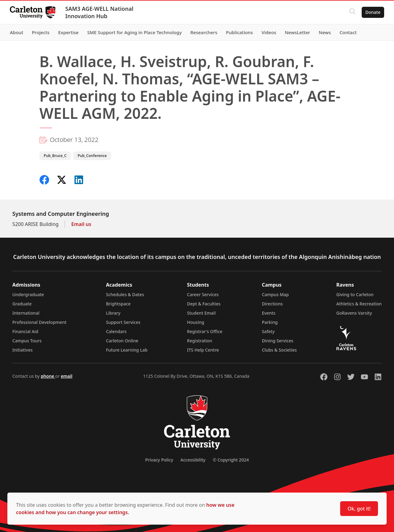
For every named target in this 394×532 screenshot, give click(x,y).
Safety (268, 331)
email (66, 376)
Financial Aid (25, 331)
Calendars (116, 331)
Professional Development (39, 322)
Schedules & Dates (125, 294)
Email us (81, 224)
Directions (272, 304)
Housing (196, 322)
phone (48, 376)
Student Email (201, 313)
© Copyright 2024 (231, 460)
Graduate (22, 304)
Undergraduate (28, 294)
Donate (373, 12)
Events (269, 313)
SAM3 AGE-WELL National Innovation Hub (99, 12)
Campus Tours (27, 341)
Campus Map (275, 294)
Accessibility (193, 460)
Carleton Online (122, 341)
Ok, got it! (359, 509)
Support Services (123, 322)
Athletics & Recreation (359, 304)
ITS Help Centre (203, 350)
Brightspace (118, 304)
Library (113, 313)
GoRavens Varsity (354, 313)
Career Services (203, 294)
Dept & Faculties (204, 304)
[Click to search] (352, 12)
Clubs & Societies (279, 350)
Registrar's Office (205, 331)
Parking (270, 322)
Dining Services (278, 341)
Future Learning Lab (127, 350)
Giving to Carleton (355, 294)
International (26, 313)
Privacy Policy (159, 460)
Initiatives (22, 350)
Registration (200, 341)
